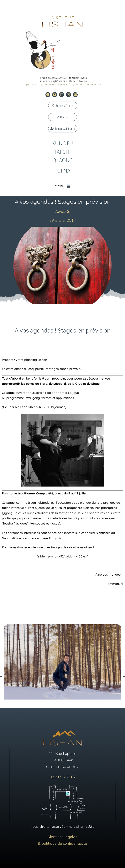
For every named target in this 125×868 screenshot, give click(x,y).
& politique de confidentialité (62, 843)
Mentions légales (62, 837)
